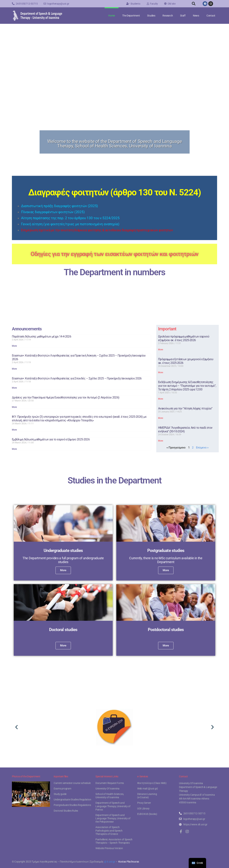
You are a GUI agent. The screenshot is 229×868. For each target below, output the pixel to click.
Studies (151, 16)
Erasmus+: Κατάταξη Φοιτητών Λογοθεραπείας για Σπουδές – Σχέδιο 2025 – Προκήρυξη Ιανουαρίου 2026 (77, 378)
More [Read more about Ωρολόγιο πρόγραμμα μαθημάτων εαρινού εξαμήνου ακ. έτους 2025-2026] (161, 350)
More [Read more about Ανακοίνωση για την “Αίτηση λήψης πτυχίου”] (161, 418)
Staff (183, 16)
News (196, 16)
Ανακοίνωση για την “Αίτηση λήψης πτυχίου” (185, 408)
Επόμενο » (202, 448)
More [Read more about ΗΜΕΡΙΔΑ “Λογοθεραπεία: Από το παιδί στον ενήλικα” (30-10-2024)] (161, 441)
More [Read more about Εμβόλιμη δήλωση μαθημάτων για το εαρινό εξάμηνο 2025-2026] (14, 449)
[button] (194, 4)
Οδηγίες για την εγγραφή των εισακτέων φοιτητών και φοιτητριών (114, 254)
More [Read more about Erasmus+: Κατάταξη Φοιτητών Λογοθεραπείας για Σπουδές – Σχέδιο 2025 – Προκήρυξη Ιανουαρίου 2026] (14, 388)
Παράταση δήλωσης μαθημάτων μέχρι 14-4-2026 (41, 336)
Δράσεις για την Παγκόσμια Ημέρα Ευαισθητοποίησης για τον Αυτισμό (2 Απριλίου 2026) (66, 397)
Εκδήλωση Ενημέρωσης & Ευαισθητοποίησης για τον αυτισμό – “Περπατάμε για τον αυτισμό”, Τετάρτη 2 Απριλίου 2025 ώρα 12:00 (187, 386)
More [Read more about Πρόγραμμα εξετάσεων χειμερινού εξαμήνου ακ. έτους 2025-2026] (161, 372)
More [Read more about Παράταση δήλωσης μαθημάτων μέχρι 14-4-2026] (14, 346)
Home (112, 16)
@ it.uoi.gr (110, 862)
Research (168, 16)
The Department (131, 16)
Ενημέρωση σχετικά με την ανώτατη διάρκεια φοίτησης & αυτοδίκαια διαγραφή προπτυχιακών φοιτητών (97, 230)
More (63, 570)
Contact (211, 16)
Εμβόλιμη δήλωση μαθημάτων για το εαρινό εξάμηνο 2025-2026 (51, 439)
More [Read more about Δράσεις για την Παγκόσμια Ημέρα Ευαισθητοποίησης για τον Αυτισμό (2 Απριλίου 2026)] (14, 407)
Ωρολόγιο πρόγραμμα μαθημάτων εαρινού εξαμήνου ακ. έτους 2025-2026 (184, 338)
